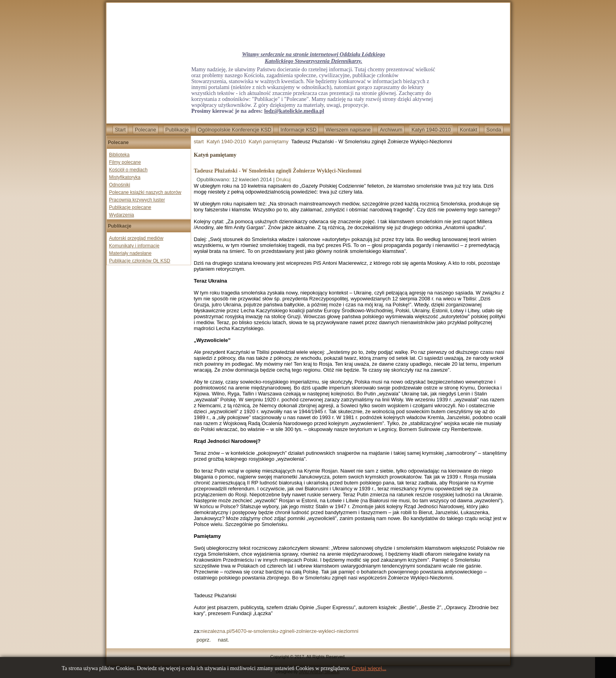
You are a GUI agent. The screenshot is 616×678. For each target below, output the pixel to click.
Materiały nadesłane (130, 253)
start (199, 141)
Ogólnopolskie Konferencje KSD (235, 130)
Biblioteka (119, 155)
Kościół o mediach (128, 170)
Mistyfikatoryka (125, 177)
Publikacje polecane (130, 207)
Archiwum (391, 130)
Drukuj (283, 179)
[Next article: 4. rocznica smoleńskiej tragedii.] (224, 640)
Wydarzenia (122, 215)
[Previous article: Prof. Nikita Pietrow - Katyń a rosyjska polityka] (204, 640)
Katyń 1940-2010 (431, 130)
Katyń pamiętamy (269, 141)
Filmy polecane (125, 162)
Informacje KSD (299, 130)
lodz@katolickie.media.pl (294, 111)
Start (120, 130)
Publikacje (177, 130)
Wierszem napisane (348, 130)
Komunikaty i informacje (134, 246)
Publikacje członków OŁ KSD (140, 261)
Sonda (494, 130)
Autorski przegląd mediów (136, 238)
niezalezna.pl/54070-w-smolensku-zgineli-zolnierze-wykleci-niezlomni (280, 631)
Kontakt (468, 130)
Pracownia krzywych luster (137, 200)
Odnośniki (120, 185)
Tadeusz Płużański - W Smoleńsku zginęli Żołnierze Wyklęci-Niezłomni (278, 171)
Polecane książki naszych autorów (145, 192)
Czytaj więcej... (369, 668)
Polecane (146, 130)
